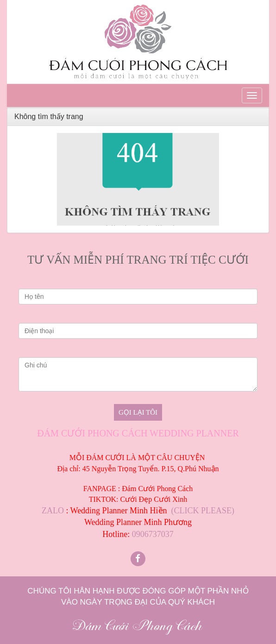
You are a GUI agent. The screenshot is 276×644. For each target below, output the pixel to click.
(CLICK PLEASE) (203, 511)
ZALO (53, 511)
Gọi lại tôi (138, 412)
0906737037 (153, 534)
